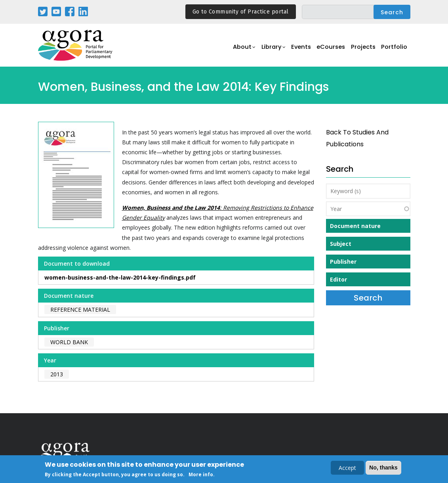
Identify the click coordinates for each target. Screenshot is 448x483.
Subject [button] (341, 244)
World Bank (69, 342)
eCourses (327, 50)
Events (295, 50)
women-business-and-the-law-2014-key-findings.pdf (120, 277)
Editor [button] (338, 279)
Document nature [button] (355, 226)
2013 (57, 374)
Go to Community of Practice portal (241, 12)
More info (201, 475)
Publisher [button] (343, 262)
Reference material (80, 310)
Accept (347, 469)
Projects (361, 50)
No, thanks (383, 468)
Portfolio (394, 50)
